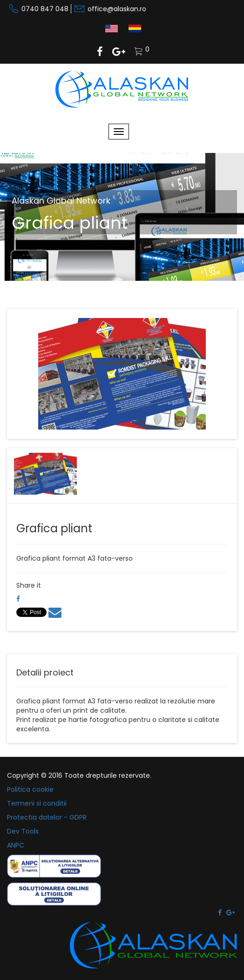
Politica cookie (30, 789)
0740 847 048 (45, 9)
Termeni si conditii (37, 803)
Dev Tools (23, 831)
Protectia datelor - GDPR (47, 817)
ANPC (16, 845)
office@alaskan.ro (117, 9)
